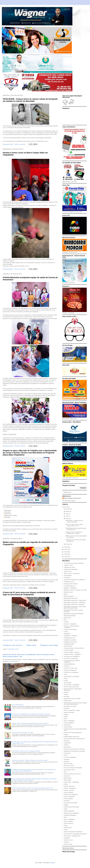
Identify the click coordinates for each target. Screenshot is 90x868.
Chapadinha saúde (69, 644)
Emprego (66, 708)
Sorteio (66, 830)
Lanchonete (67, 753)
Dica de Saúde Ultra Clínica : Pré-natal (22, 733)
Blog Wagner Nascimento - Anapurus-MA (75, 600)
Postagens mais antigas (49, 645)
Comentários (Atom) (13, 649)
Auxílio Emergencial (69, 586)
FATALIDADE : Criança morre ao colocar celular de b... (74, 521)
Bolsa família (67, 618)
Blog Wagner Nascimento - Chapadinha (75, 602)
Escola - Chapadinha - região (72, 710)
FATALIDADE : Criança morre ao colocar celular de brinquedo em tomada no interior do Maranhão (30, 100)
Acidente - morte (68, 565)
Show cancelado (68, 821)
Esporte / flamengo (69, 712)
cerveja (66, 632)
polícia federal (68, 778)
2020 (66, 552)
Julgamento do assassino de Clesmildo (74, 751)
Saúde (66, 809)
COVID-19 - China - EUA (71, 668)
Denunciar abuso (68, 848)
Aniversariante (68, 576)
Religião (66, 805)
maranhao (67, 759)
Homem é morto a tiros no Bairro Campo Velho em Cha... (74, 525)
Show (65, 817)
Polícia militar (67, 780)
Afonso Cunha (68, 571)
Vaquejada (67, 838)
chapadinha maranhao (70, 640)
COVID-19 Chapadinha (70, 670)
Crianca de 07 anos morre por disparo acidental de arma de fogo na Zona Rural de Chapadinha (29, 593)
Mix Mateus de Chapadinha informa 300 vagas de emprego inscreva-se (31, 714)
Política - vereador (69, 790)
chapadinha (67, 634)
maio (67, 514)
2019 (66, 554)
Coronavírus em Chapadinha (72, 656)
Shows (66, 825)
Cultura (66, 681)
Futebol (66, 735)
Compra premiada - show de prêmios (74, 648)
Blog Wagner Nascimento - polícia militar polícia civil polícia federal (75, 607)
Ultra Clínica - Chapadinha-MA (72, 836)
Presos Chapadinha (69, 797)
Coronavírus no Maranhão (71, 658)
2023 (66, 507)
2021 (66, 549)
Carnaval (66, 622)
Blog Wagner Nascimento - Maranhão (74, 604)
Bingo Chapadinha (69, 596)
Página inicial (31, 645)
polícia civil (67, 776)
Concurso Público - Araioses (71, 652)
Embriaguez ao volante (70, 706)
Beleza (66, 594)
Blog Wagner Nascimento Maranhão (74, 614)
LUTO (65, 755)
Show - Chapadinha (69, 819)
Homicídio (67, 741)
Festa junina (67, 725)
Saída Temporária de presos (71, 807)
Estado (66, 717)
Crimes (66, 679)
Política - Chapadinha (70, 788)
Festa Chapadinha (69, 723)
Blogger (53, 863)
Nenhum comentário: (20, 144)
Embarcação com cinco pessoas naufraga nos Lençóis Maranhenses (75, 704)
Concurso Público (69, 650)
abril (67, 516)
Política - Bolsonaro (69, 786)
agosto (68, 511)
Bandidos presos (68, 592)
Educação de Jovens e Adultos (72, 699)
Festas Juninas (68, 727)
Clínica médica (68, 646)
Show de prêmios (69, 823)
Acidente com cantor (69, 567)
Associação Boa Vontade (71, 584)
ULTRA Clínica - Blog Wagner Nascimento (75, 834)
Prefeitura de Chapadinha (71, 795)
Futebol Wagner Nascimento (72, 737)
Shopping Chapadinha (70, 815)
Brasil (65, 620)
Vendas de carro (68, 840)
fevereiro (68, 544)
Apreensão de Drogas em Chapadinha (74, 580)
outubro (68, 509)
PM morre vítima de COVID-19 (72, 774)
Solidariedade (68, 828)
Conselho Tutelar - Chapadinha (72, 654)
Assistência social (69, 582)
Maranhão (67, 761)
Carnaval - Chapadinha (70, 624)
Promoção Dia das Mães (70, 803)
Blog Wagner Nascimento (71, 598)
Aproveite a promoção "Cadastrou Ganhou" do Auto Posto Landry (30, 760)
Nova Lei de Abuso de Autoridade (73, 768)
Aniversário (67, 578)
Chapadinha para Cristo (70, 642)
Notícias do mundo (69, 766)
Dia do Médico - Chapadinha (72, 685)
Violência (66, 842)
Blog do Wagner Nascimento (72, 498)
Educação (67, 696)
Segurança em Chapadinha (71, 813)
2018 (66, 557)
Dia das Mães (68, 683)
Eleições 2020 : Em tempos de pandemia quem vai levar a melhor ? (30, 723)
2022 (66, 547)
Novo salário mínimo (69, 770)
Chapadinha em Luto (70, 638)
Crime (65, 674)
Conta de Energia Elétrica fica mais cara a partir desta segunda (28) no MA (32, 788)
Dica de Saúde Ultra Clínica (71, 687)
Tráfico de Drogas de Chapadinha (73, 832)
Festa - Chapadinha (69, 721)
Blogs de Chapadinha (70, 616)
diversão (66, 692)
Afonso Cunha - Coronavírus (72, 573)
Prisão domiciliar (68, 799)
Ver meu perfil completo (69, 501)
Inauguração (67, 743)
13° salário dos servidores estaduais (74, 563)
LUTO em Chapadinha (70, 757)
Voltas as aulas (68, 844)
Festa (65, 719)
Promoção (67, 801)
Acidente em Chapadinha (71, 569)
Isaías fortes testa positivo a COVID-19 (74, 749)
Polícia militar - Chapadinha (71, 782)
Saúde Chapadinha (69, 811)
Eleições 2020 (68, 701)
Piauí (65, 772)
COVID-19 (67, 666)
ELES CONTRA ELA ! (18, 705)
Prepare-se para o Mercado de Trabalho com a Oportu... (74, 533)
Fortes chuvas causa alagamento (73, 733)
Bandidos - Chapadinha (70, 588)
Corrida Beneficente (69, 664)
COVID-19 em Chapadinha (71, 672)
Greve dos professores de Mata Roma (74, 739)
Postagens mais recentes (12, 645)
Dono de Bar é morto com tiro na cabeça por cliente (26, 751)
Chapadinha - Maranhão (70, 636)
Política (66, 784)
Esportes (66, 715)
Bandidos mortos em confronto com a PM (75, 590)
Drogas (66, 694)
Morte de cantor (68, 763)
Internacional (67, 747)
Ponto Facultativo (69, 792)
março (68, 518)
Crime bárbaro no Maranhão (71, 676)
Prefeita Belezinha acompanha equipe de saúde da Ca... (76, 529)
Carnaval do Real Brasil (70, 630)
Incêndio (66, 745)
